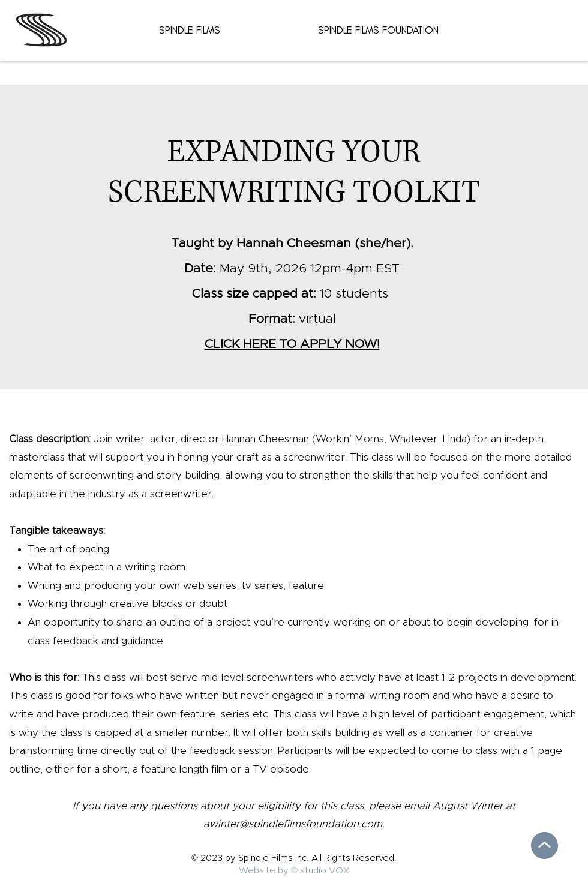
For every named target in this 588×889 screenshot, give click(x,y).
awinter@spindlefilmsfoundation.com (293, 824)
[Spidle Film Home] (41, 30)
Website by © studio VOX (294, 871)
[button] (189, 30)
